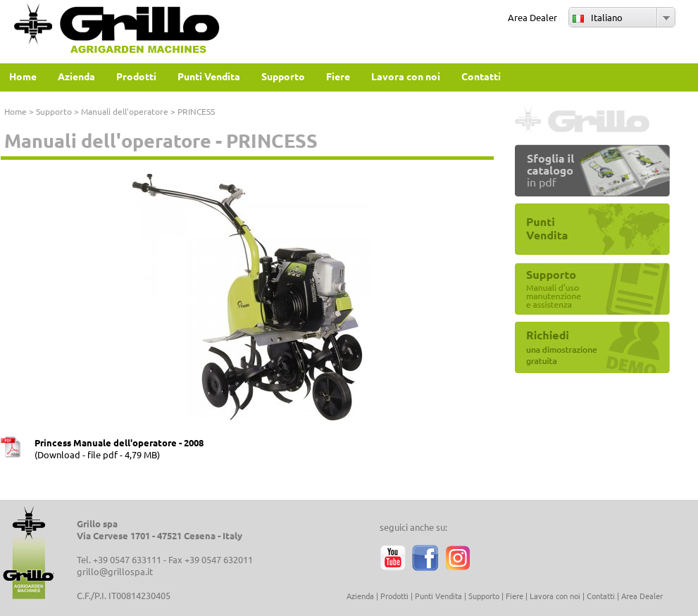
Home (15, 111)
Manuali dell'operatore (125, 111)
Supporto (54, 111)
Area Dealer (532, 17)
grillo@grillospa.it (115, 571)
